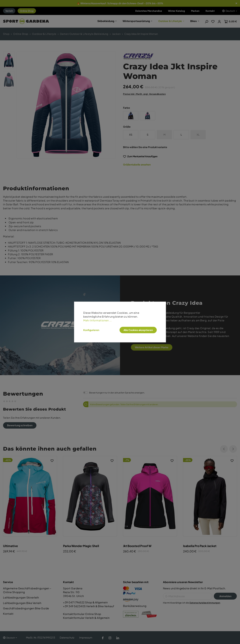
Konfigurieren (91, 330)
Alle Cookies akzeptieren (138, 330)
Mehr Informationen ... (97, 320)
